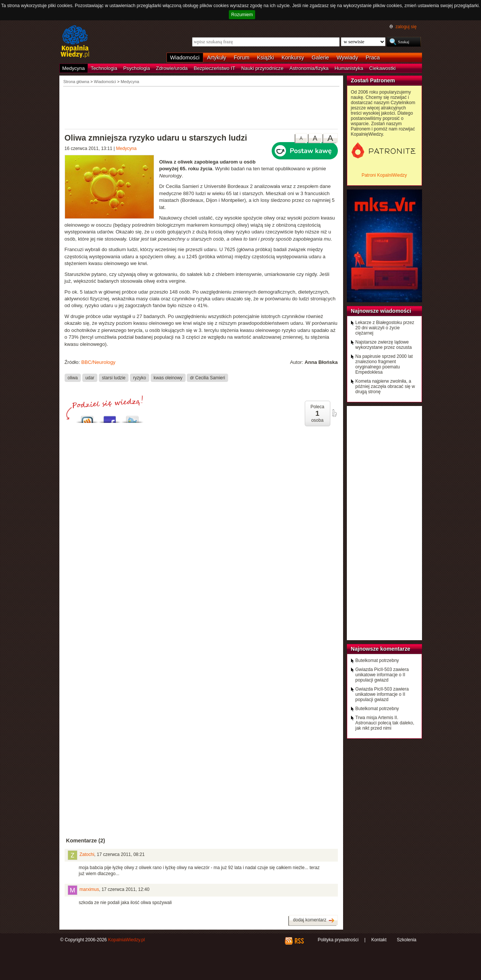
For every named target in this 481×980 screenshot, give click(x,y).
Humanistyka (349, 68)
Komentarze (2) (86, 841)
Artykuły (217, 58)
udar (90, 378)
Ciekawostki (383, 68)
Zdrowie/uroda (172, 68)
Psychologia (137, 68)
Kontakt (379, 940)
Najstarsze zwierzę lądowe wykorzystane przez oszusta (384, 345)
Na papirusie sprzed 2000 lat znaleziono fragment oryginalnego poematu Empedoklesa (384, 364)
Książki (266, 58)
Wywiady (347, 58)
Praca (373, 58)
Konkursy (293, 58)
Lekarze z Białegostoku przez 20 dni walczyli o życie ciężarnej (385, 328)
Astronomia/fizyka (309, 68)
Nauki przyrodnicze (262, 68)
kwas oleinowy (168, 378)
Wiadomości (185, 58)
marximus (89, 889)
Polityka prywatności (338, 940)
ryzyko (139, 378)
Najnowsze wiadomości (381, 311)
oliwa (73, 378)
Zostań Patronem (373, 80)
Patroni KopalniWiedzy (384, 175)
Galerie (320, 58)
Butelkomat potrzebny (377, 660)
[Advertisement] (201, 107)
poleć (334, 413)
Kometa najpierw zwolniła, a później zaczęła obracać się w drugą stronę (385, 386)
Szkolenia (407, 940)
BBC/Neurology (98, 362)
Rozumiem (242, 15)
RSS (299, 941)
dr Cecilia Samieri (208, 378)
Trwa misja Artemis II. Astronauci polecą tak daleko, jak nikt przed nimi (385, 723)
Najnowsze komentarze (381, 649)
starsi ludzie (114, 378)
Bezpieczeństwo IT (214, 68)
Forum (242, 58)
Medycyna (74, 68)
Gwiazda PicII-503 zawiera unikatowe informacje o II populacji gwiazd (382, 675)
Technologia (104, 68)
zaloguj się (406, 27)
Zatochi (87, 854)
